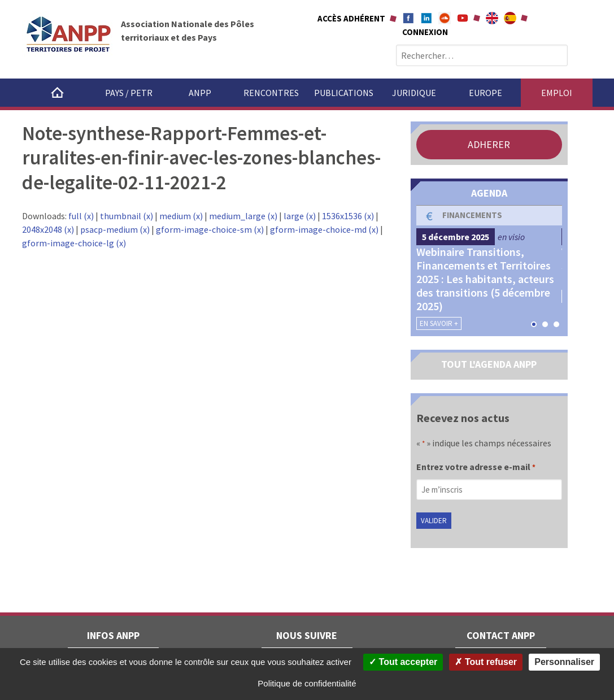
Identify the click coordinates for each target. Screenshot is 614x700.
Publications (344, 93)
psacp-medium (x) (115, 229)
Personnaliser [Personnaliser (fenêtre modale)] (564, 662)
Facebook (408, 18)
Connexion (425, 32)
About (492, 18)
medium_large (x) (243, 216)
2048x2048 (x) (48, 229)
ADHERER (489, 144)
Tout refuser (486, 662)
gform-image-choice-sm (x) (210, 229)
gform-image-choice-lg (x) (74, 243)
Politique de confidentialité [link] (307, 683)
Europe (485, 93)
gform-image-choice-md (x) (324, 229)
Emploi (557, 93)
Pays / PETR (129, 93)
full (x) (81, 216)
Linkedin (426, 18)
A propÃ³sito (510, 18)
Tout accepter (403, 662)
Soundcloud (445, 18)
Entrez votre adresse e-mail (476, 468)
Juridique (414, 93)
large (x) (300, 216)
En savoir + (439, 323)
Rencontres (271, 93)
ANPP (200, 93)
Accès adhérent (351, 18)
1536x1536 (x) (348, 216)
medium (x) (181, 216)
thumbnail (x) (127, 216)
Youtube (463, 18)
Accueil (58, 93)
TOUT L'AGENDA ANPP (489, 364)
